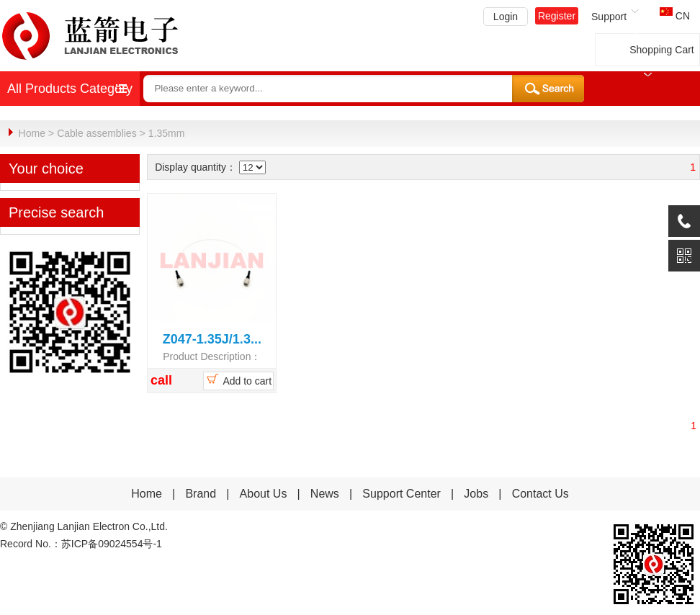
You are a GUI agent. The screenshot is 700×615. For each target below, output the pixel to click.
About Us (264, 493)
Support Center (401, 493)
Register (557, 16)
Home (32, 133)
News (326, 493)
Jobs (476, 493)
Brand (201, 493)
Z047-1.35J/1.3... (212, 338)
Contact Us (540, 493)
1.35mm (167, 133)
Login (506, 17)
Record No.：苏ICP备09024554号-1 (81, 543)
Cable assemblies (97, 133)
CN (675, 16)
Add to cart (238, 379)
